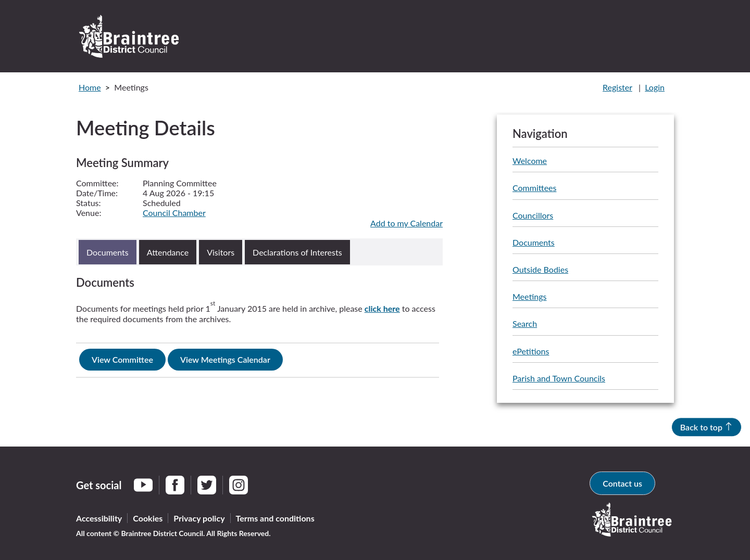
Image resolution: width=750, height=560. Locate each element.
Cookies (148, 518)
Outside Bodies (540, 269)
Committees (534, 188)
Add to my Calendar (407, 223)
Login (655, 87)
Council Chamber (174, 213)
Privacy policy (199, 518)
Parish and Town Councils (559, 378)
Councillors (533, 215)
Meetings (529, 296)
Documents (534, 242)
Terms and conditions (275, 518)
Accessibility (99, 518)
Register (617, 87)
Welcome (530, 161)
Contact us (622, 483)
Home (90, 87)
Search (525, 323)
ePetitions (531, 351)
